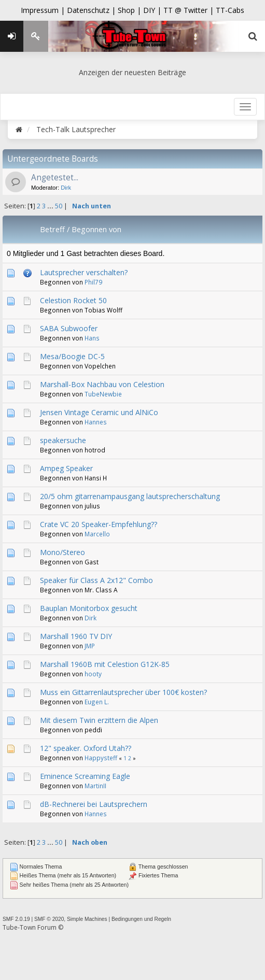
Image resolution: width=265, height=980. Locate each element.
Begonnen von (96, 229)
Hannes (96, 422)
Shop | (130, 10)
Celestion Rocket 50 (73, 300)
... (51, 206)
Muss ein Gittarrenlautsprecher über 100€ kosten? (123, 692)
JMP (90, 646)
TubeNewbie (103, 394)
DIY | (153, 10)
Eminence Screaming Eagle (85, 776)
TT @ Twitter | (189, 10)
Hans (92, 338)
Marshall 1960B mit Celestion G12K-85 (105, 664)
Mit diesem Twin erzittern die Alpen (99, 720)
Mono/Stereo (62, 552)
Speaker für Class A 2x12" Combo (96, 580)
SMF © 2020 (49, 919)
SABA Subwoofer (69, 328)
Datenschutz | (92, 10)
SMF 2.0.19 (16, 919)
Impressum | (44, 10)
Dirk (66, 188)
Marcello (97, 534)
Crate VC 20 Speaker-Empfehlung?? (99, 524)
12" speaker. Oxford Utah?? (86, 748)
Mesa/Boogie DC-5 (72, 356)
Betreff (52, 229)
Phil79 (93, 282)
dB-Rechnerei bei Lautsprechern (94, 804)
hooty (93, 674)
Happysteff (101, 758)
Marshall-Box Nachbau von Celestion (102, 384)
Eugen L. (97, 702)
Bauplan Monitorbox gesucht (89, 608)
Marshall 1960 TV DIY (76, 636)
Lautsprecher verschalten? (84, 272)
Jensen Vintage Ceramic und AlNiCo (99, 412)
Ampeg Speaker (66, 468)
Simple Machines (87, 919)
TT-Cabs (230, 10)
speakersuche (63, 440)
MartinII (95, 786)
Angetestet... (55, 177)
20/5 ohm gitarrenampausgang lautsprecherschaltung (130, 496)
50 (59, 206)
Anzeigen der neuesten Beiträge (132, 72)
